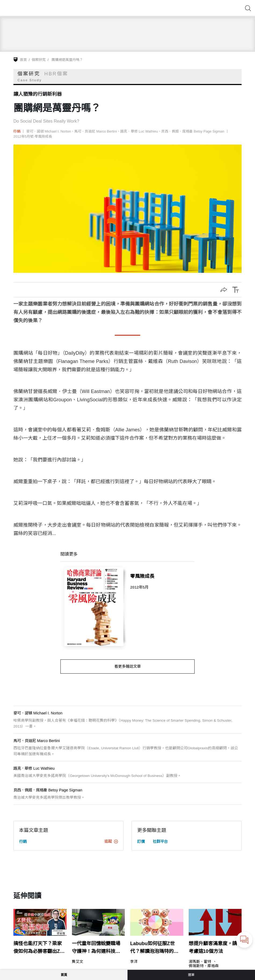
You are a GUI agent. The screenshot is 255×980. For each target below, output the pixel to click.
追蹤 (111, 841)
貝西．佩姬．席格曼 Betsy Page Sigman (193, 131)
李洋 (134, 962)
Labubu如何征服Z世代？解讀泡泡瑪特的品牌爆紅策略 (154, 948)
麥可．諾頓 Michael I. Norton (49, 131)
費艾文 (78, 962)
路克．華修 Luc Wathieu (139, 131)
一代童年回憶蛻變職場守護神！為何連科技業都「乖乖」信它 (96, 948)
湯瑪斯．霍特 (200, 962)
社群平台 (160, 842)
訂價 (141, 842)
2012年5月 (139, 587)
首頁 (23, 60)
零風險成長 (142, 576)
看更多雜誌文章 (127, 666)
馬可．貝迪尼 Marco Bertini (96, 131)
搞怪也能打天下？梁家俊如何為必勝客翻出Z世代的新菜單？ (39, 948)
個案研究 (39, 60)
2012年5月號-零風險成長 (33, 136)
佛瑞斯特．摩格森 (204, 966)
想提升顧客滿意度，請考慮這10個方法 (213, 947)
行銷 (17, 131)
